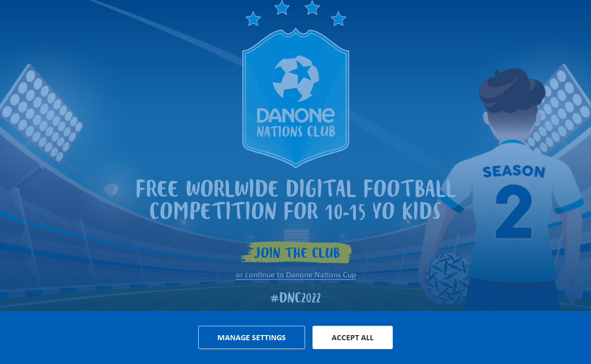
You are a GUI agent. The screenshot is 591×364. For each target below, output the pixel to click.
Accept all (353, 337)
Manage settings (252, 337)
